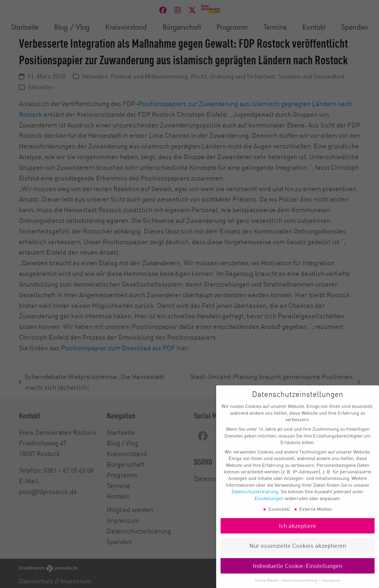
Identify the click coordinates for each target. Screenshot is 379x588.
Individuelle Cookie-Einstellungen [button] (298, 572)
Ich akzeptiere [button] (298, 532)
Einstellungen (269, 505)
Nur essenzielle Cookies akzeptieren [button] (298, 553)
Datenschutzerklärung (255, 498)
